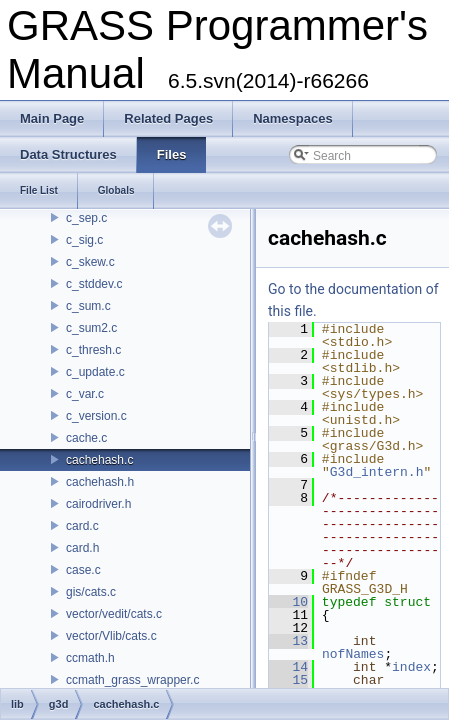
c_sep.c (86, 218)
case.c (83, 570)
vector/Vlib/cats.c (111, 636)
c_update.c (95, 372)
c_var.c (85, 394)
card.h (82, 548)
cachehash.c (99, 460)
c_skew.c (90, 262)
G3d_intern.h (377, 472)
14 (288, 667)
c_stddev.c (94, 284)
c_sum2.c (91, 328)
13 (288, 641)
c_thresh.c (93, 350)
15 (288, 680)
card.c (82, 526)
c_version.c (96, 416)
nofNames (353, 654)
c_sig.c (84, 240)
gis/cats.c (91, 592)
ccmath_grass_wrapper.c (132, 680)
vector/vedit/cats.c (114, 614)
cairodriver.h (98, 504)
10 (288, 602)
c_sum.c (88, 306)
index (411, 667)
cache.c (86, 438)
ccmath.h (90, 658)
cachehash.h (100, 482)
